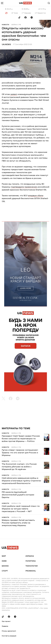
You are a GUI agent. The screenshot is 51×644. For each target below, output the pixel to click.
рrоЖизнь (31, 571)
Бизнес (5, 566)
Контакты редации (9, 636)
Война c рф (16, 25)
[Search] (49, 3)
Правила (5, 626)
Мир (4, 556)
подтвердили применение (24, 187)
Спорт (5, 571)
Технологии (32, 566)
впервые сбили (36, 196)
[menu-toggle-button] (2, 3)
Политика (31, 561)
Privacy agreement (9, 631)
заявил (14, 94)
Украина (30, 556)
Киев (4, 561)
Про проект (6, 621)
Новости (5, 25)
